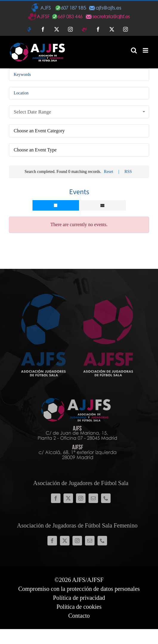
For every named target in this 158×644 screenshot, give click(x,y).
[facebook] (58, 498)
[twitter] (71, 498)
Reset (109, 172)
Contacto (79, 616)
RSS (128, 172)
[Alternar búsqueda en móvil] (134, 50)
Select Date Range (80, 112)
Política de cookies (79, 607)
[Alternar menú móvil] (146, 50)
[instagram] (83, 498)
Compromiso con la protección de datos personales (79, 589)
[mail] (96, 498)
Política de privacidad (79, 598)
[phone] (108, 498)
